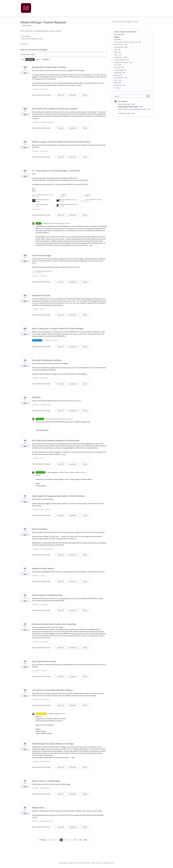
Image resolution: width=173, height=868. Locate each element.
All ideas (117, 37)
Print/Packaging (119, 70)
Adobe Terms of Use (97, 863)
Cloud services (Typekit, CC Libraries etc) (126, 42)
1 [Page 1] (49, 840)
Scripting (43, 576)
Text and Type (44, 89)
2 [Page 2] (52, 840)
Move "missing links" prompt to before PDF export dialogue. (58, 328)
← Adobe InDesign (26, 25)
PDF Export (44, 276)
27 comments (36, 458)
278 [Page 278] (80, 840)
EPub (116, 50)
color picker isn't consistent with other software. (53, 690)
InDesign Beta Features (125, 113)
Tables (116, 83)
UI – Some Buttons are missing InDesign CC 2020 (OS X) (56, 171)
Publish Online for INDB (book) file (47, 595)
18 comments (36, 788)
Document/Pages (45, 788)
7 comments (47, 340)
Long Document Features (47, 122)
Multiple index (38, 808)
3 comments (35, 151)
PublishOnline (44, 605)
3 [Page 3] (55, 840)
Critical (87, 95)
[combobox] (131, 96)
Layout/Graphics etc (46, 405)
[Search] (148, 96)
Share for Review (45, 510)
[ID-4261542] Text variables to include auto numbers (55, 109)
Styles (42, 309)
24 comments (36, 405)
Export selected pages (42, 255)
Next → (86, 840)
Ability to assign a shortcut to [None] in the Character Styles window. (61, 142)
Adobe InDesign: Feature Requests (129, 107)
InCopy (116, 55)
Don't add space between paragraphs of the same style (56, 440)
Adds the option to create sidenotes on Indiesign (53, 744)
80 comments (36, 209)
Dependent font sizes (41, 295)
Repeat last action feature (43, 568)
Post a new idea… (120, 34)
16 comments (36, 122)
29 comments (36, 510)
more (91, 245)
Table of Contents (40, 529)
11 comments (35, 309)
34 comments (36, 671)
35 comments (36, 605)
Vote (25, 73)
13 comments (35, 276)
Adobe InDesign (63, 863)
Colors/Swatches (45, 700)
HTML (116, 52)
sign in (129, 22)
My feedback (46, 59)
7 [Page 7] (68, 840)
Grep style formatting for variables (47, 360)
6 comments (35, 549)
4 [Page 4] (58, 840)
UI (41, 209)
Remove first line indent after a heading (49, 67)
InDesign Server (119, 57)
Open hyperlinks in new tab (44, 661)
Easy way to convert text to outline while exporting (54, 624)
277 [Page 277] (75, 840)
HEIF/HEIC (36, 397)
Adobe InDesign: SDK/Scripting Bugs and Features (133, 109)
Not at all (62, 95)
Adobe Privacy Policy (108, 863)
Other (116, 65)
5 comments (35, 378)
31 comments (35, 700)
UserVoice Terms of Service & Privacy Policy (79, 863)
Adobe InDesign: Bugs (124, 104)
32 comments (36, 576)
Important (74, 95)
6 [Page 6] (65, 840)
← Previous (42, 840)
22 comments (36, 89)
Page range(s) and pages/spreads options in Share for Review (58, 496)
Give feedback (123, 101)
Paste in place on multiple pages (46, 781)
